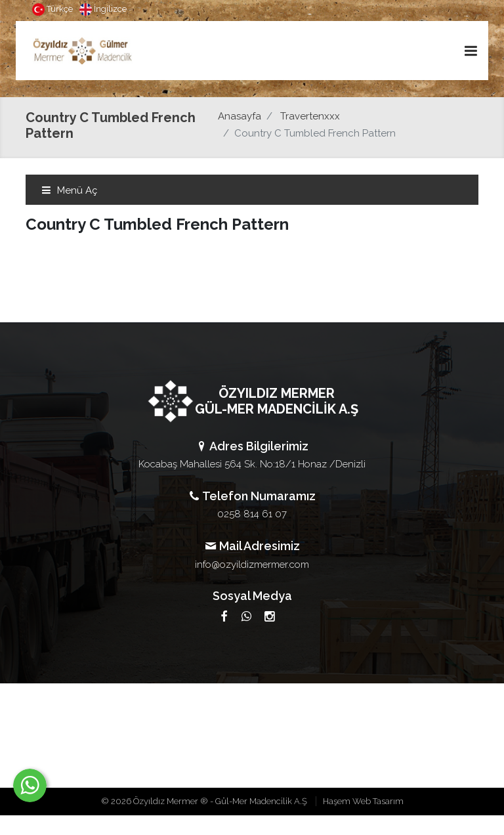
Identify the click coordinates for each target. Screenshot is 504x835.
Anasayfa (240, 116)
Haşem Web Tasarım (363, 801)
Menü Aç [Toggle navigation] (69, 190)
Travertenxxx (310, 116)
